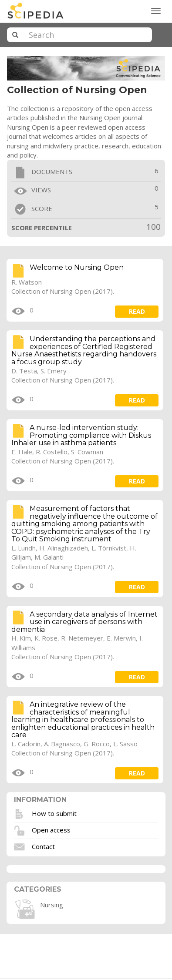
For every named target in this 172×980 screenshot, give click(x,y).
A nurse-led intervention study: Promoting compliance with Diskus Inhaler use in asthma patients (81, 435)
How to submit (54, 813)
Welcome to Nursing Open (77, 267)
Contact (43, 846)
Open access (51, 829)
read (137, 311)
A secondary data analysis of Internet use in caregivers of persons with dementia (84, 622)
